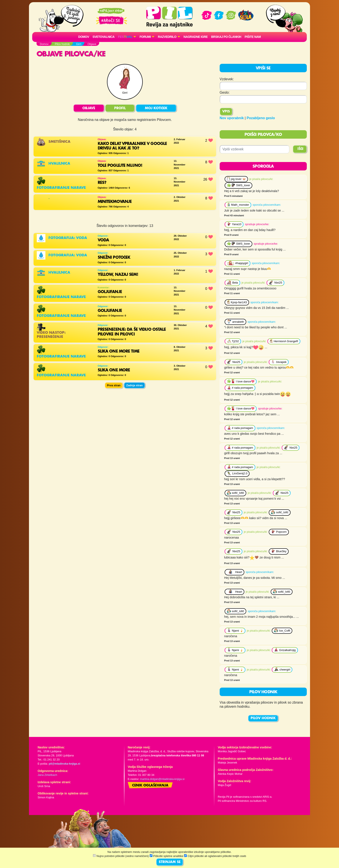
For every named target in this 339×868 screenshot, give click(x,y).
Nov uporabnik (232, 118)
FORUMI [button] (145, 37)
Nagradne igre (196, 37)
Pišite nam (253, 37)
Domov (84, 37)
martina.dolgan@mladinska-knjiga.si (162, 779)
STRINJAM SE (170, 862)
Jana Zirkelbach (47, 775)
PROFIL (120, 108)
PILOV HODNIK (263, 718)
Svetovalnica (104, 37)
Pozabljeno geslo (261, 118)
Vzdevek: (227, 79)
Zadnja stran (134, 385)
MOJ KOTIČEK (156, 108)
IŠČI (300, 149)
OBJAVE (89, 108)
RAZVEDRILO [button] (167, 37)
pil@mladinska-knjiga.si (64, 764)
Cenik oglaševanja (150, 786)
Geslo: (225, 92)
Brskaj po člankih (226, 37)
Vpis (226, 112)
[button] (127, 37)
